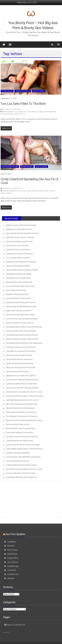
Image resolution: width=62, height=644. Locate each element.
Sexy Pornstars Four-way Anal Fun (20, 323)
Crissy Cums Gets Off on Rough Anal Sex (22, 388)
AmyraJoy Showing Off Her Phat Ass (21, 367)
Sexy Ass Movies (39, 91)
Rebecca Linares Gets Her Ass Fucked (21, 225)
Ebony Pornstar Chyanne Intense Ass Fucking (24, 420)
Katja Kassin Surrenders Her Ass (19, 229)
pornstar (46, 191)
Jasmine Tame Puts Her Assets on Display (23, 445)
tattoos (17, 114)
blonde (24, 191)
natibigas (11, 578)
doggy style (43, 112)
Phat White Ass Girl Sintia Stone (18, 278)
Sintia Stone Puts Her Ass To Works (20, 237)
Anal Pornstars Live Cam (10, 167)
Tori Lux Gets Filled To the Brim (23, 104)
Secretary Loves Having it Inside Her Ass (22, 437)
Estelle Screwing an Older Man (18, 453)
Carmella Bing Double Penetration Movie (22, 335)
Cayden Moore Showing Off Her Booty (21, 262)
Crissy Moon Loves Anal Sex (17, 246)
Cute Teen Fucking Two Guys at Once (21, 347)
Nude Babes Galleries (6, 632)
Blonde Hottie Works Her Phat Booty (20, 408)
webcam (9, 193)
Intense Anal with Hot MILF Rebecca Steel (22, 339)
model (40, 191)
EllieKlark (11, 546)
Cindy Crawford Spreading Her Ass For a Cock (29, 181)
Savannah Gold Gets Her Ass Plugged (21, 331)
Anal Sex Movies (7, 91)
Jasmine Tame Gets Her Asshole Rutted (22, 319)
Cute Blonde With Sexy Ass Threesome (21, 477)
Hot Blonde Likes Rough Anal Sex (19, 355)
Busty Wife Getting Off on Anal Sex (20, 433)
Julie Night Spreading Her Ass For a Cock (22, 400)
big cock (27, 112)
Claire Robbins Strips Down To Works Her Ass (24, 449)
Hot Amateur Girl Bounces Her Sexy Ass (22, 416)
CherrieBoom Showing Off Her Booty (21, 351)
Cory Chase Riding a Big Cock (18, 461)
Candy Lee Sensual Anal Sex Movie (20, 363)
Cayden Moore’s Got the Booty (18, 250)
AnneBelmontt (13, 574)
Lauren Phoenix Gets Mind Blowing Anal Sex (23, 457)
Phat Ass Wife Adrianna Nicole (18, 266)
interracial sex (9, 114)
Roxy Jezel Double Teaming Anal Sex (20, 286)
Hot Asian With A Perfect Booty (18, 298)
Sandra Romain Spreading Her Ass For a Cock (24, 469)
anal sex (21, 112)
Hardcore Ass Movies (23, 91)
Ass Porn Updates (15, 534)
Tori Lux (23, 114)
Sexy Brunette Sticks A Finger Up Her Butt (22, 270)
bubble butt (34, 112)
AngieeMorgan (13, 566)
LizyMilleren (12, 542)
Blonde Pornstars (27, 167)
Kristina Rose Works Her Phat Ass (20, 254)
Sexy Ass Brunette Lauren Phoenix (19, 241)
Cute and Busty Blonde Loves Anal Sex (21, 412)
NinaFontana (12, 550)
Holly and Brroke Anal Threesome (19, 359)
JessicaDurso (13, 562)
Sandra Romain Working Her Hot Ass (21, 302)
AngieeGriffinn (13, 558)
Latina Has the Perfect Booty (17, 372)
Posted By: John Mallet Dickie (12, 188)
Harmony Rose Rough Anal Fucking (20, 315)
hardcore (50, 112)
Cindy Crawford (32, 191)
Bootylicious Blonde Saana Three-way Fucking (25, 396)
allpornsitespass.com (10, 112)
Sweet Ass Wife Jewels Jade (17, 294)
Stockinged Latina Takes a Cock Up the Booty (24, 327)
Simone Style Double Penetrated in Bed (21, 307)
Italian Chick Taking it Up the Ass (19, 311)
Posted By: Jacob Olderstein (12, 109)
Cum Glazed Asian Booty (16, 290)
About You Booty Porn (16, 625)
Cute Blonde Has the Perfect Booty (20, 441)
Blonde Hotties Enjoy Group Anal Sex (21, 428)
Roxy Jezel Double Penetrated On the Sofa (22, 233)
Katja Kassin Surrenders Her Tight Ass (21, 376)
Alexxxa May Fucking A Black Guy (19, 282)
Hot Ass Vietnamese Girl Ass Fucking (21, 473)
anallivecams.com (15, 191)
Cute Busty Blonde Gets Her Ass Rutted (21, 465)
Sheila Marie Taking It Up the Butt (19, 274)
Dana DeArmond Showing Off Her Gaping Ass (24, 343)
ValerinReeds (12, 554)
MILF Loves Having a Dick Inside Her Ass (22, 404)
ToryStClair (12, 570)
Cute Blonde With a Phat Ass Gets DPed (21, 384)
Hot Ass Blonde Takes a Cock (18, 424)
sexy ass (52, 191)
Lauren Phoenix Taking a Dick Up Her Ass (22, 380)
